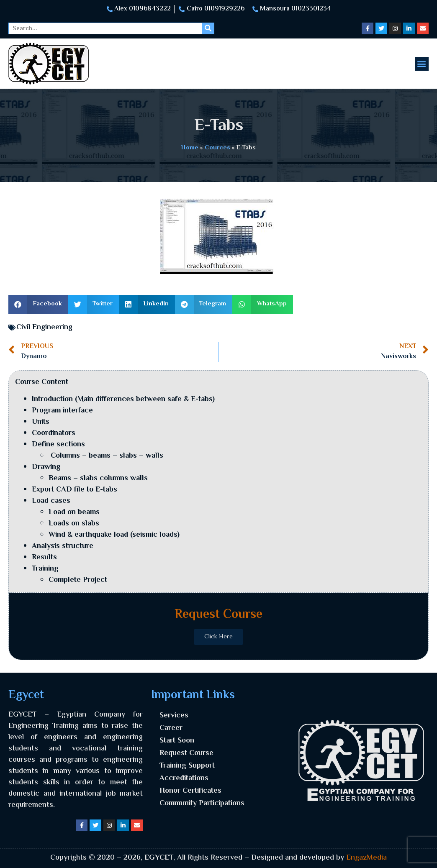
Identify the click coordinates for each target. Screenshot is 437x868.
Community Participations (202, 804)
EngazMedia (366, 858)
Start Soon (177, 741)
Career (171, 728)
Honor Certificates (190, 791)
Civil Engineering (44, 328)
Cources (217, 148)
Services (174, 716)
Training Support (187, 766)
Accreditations (184, 778)
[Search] (208, 28)
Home (190, 148)
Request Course (186, 753)
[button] (422, 64)
